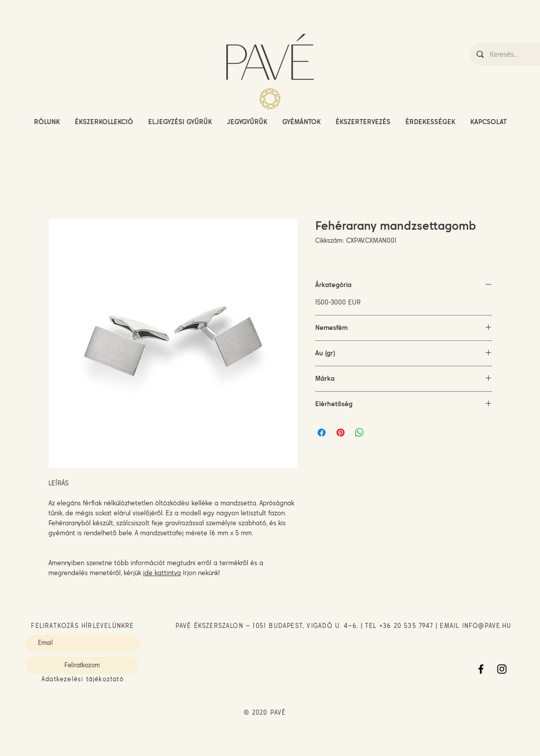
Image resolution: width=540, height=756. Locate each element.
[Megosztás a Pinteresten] (341, 433)
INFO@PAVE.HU (487, 626)
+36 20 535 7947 (406, 626)
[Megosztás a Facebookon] (322, 433)
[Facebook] (481, 669)
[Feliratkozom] (82, 665)
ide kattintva (162, 573)
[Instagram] (502, 669)
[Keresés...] (511, 54)
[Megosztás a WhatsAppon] (360, 433)
